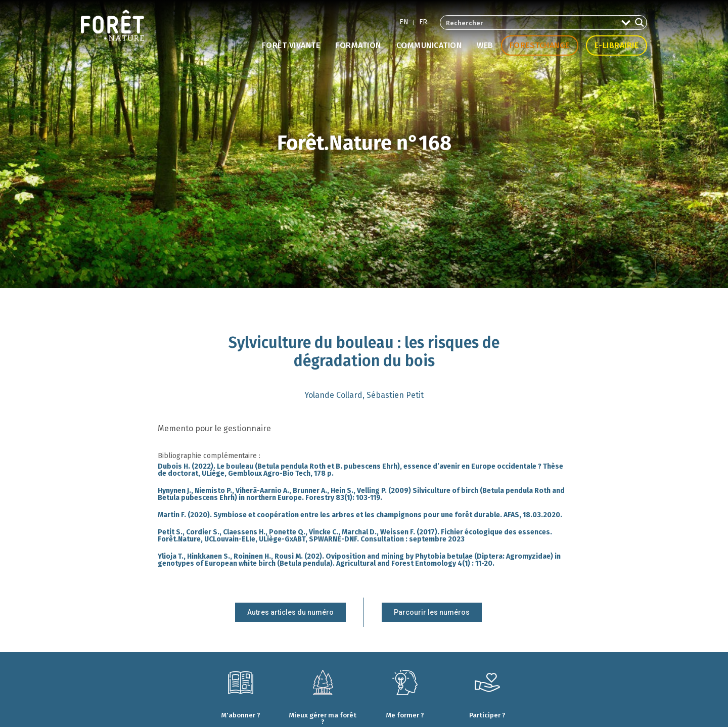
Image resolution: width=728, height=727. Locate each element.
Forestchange (540, 45)
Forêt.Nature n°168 (364, 143)
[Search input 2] (530, 22)
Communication (429, 45)
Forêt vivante (291, 45)
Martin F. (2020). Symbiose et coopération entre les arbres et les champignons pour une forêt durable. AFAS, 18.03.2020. (360, 515)
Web (485, 45)
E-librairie (617, 45)
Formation (358, 45)
